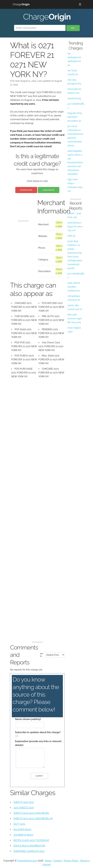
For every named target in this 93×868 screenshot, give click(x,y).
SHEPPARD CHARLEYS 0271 (29, 851)
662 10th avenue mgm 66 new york (75, 318)
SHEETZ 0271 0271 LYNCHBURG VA (33, 818)
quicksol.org (74, 98)
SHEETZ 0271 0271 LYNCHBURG (31, 813)
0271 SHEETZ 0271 (24, 808)
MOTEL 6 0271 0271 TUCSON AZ (31, 840)
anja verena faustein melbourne (74, 287)
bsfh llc (71, 236)
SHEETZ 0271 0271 (24, 802)
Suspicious (26, 190)
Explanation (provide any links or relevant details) (38, 743)
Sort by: (41, 655)
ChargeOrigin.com (27, 861)
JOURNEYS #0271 (23, 835)
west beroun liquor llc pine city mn (75, 227)
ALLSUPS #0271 (22, 829)
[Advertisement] (23, 209)
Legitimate (49, 190)
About (48, 861)
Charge (21, 4)
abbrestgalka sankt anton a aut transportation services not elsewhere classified (75, 162)
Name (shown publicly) (28, 719)
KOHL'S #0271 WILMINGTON (29, 846)
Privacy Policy (71, 861)
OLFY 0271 (19, 824)
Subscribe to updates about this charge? (38, 732)
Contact (58, 861)
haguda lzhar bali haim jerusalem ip (75, 117)
